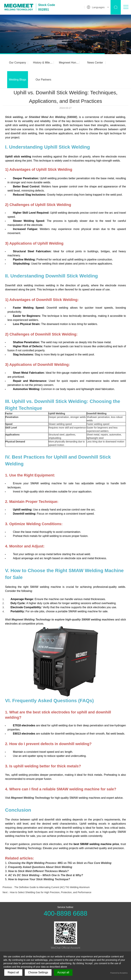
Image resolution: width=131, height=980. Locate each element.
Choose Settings (38, 972)
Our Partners (42, 80)
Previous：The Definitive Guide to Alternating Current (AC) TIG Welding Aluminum (46, 887)
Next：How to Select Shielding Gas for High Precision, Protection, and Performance (47, 892)
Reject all (13, 972)
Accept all (63, 972)
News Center (93, 63)
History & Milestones (42, 63)
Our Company (17, 63)
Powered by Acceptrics (119, 973)
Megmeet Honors (68, 63)
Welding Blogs (17, 80)
